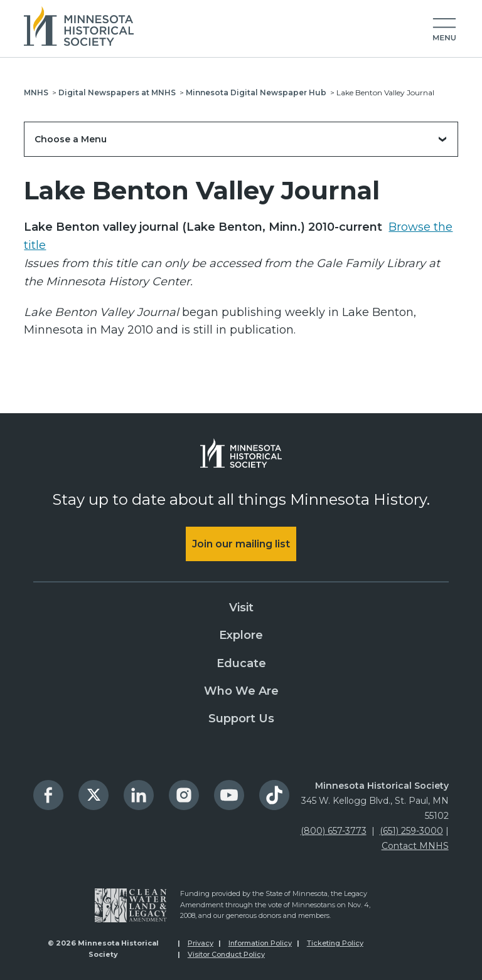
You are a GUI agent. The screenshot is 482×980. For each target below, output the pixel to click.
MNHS (36, 92)
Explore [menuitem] (241, 635)
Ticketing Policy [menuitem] (335, 943)
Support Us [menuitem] (241, 719)
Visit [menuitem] (241, 608)
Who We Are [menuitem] (241, 691)
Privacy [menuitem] (201, 943)
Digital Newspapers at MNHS (117, 92)
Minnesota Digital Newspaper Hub (256, 92)
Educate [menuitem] (241, 663)
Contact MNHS (415, 846)
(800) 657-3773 (334, 831)
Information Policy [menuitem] (260, 943)
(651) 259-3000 (411, 831)
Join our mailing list (241, 544)
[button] (444, 30)
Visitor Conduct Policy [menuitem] (226, 954)
